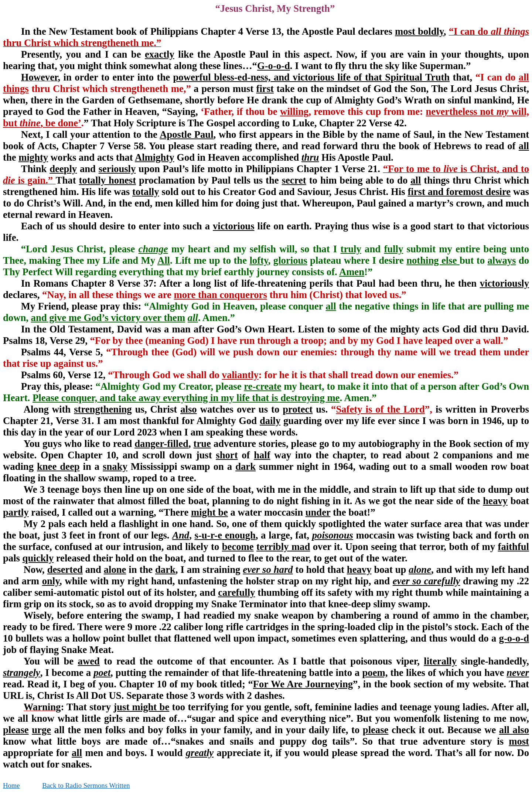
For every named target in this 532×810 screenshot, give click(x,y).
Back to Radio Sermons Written (86, 785)
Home (11, 785)
